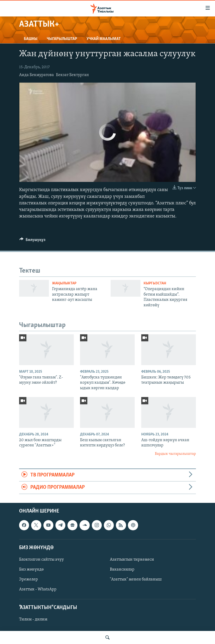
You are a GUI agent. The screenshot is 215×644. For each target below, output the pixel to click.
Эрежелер (29, 579)
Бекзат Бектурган (72, 75)
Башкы (31, 39)
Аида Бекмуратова (36, 75)
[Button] (32, 241)
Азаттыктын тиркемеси (132, 560)
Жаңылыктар (64, 283)
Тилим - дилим (33, 619)
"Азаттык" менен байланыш (136, 579)
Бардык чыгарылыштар (175, 454)
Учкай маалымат (104, 39)
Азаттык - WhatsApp (38, 589)
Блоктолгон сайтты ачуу (41, 560)
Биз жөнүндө (31, 570)
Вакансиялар (122, 570)
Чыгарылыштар (62, 39)
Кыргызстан (155, 283)
